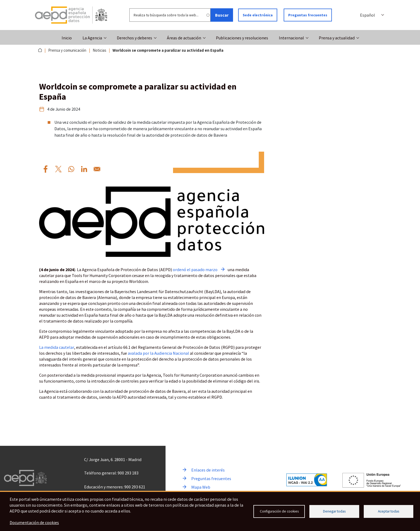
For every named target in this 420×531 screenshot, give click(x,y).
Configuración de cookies (279, 511)
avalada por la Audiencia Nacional (158, 353)
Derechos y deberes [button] (134, 38)
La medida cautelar (57, 347)
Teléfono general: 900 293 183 (111, 473)
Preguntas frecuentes (308, 15)
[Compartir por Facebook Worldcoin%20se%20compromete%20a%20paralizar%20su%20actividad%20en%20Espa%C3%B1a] (46, 169)
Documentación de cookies (34, 522)
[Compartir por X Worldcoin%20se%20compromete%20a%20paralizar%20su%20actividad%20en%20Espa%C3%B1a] (58, 169)
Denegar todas (334, 511)
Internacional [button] (291, 38)
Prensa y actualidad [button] (337, 38)
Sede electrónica (258, 15)
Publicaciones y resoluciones (242, 38)
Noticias (100, 50)
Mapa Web (201, 487)
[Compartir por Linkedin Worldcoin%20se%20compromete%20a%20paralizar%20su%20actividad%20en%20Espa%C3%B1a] (84, 169)
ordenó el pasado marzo (195, 270)
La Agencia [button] (92, 38)
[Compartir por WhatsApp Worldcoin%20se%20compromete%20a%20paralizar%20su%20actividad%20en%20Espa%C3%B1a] (71, 169)
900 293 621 (135, 487)
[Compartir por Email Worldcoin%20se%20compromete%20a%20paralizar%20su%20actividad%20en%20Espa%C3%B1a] (97, 169)
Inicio (67, 38)
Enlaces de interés (208, 470)
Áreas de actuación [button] (184, 38)
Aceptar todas (389, 511)
